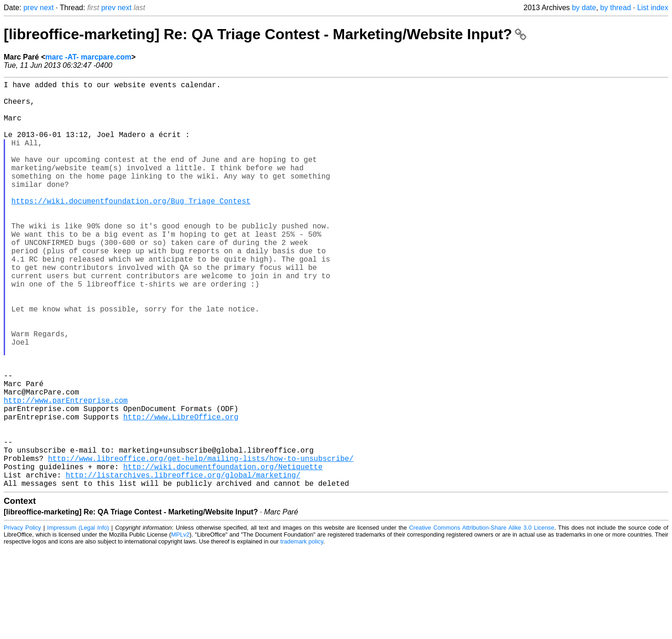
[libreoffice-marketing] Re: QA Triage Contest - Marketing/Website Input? (265, 34)
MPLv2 (180, 625)
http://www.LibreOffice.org (181, 492)
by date (584, 8)
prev (31, 8)
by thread (616, 8)
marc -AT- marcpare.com (88, 57)
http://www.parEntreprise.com (66, 472)
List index (653, 8)
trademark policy (302, 632)
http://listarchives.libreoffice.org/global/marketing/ (183, 563)
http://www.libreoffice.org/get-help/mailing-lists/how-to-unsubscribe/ (201, 543)
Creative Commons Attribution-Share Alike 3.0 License (482, 618)
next (47, 8)
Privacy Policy (22, 618)
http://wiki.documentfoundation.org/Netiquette (223, 553)
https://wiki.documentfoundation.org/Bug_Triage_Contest (131, 228)
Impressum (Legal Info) (78, 618)
